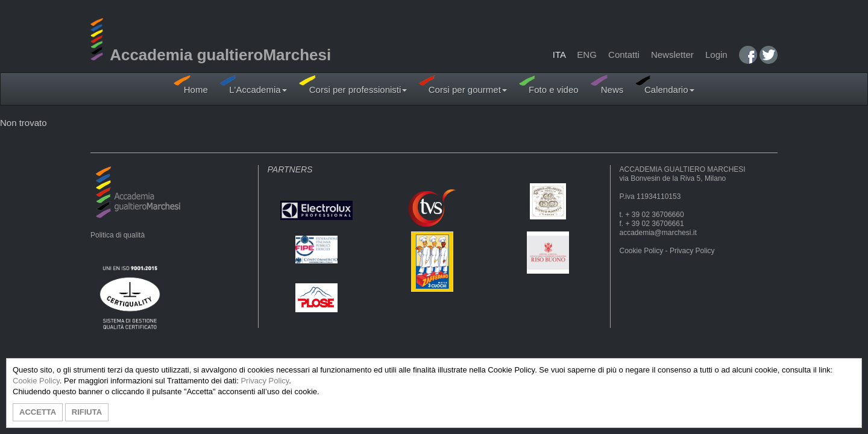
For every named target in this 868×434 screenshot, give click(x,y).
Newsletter (672, 55)
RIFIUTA (87, 412)
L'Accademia (253, 85)
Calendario (665, 85)
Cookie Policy (642, 251)
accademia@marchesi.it (658, 233)
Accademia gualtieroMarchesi (211, 55)
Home (190, 85)
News (607, 85)
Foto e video (549, 85)
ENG (587, 55)
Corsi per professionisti (353, 85)
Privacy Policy (692, 251)
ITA (559, 55)
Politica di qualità (118, 235)
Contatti (624, 55)
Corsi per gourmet (463, 85)
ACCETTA (38, 412)
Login (716, 55)
